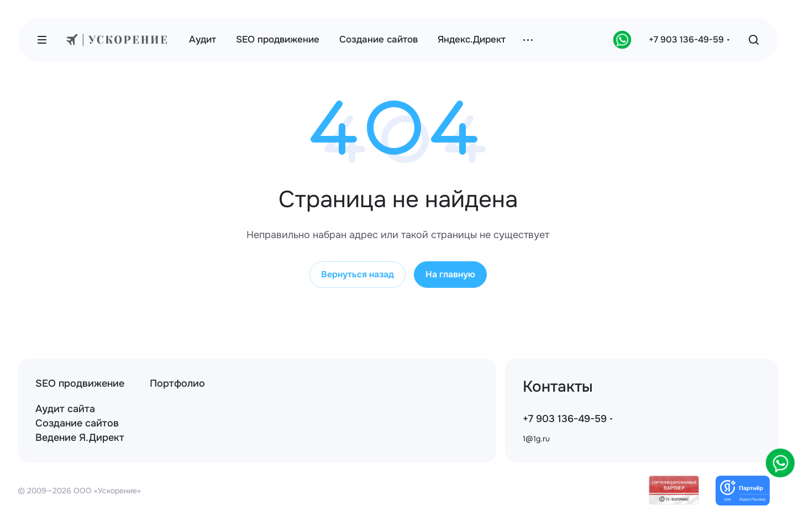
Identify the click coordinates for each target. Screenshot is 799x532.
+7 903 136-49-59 (686, 39)
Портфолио (177, 383)
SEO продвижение (80, 383)
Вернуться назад (358, 274)
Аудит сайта (65, 409)
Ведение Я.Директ (80, 438)
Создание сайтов (77, 423)
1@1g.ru (536, 439)
